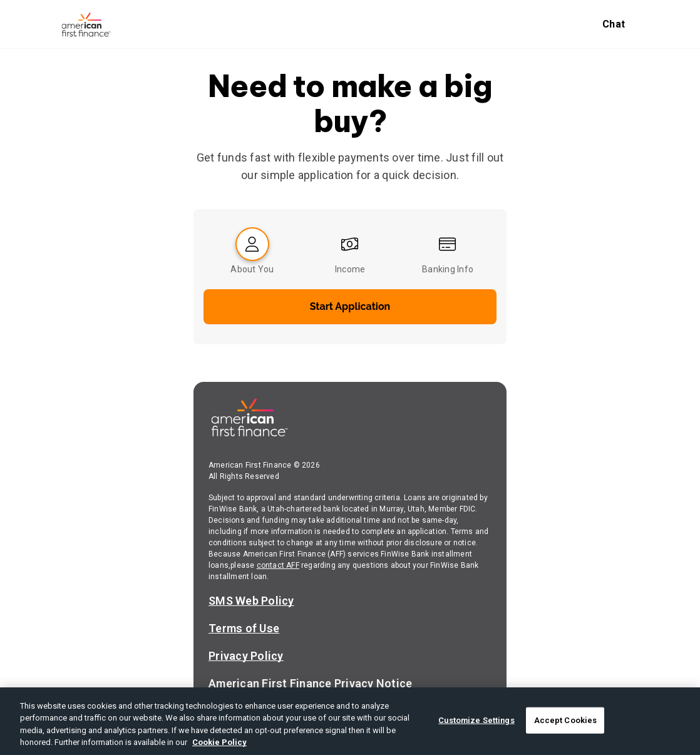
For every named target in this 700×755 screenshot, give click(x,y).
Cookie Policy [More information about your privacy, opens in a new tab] (219, 742)
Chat (614, 24)
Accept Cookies (566, 720)
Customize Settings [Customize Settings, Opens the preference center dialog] (476, 720)
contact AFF (278, 565)
